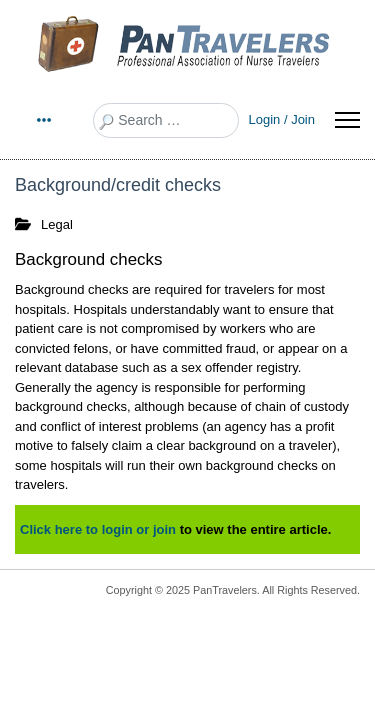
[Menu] (347, 120)
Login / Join (282, 119)
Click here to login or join (98, 529)
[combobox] (165, 120)
